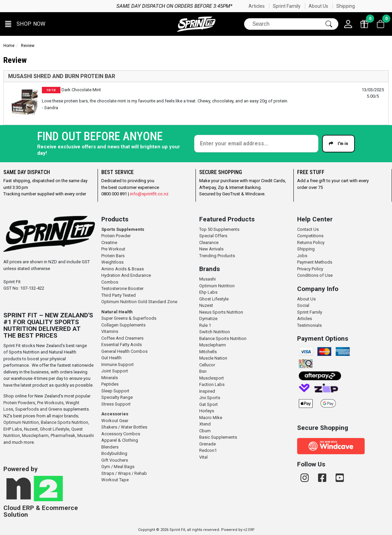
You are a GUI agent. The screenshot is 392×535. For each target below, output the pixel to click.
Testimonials (309, 325)
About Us (318, 6)
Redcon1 (208, 450)
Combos (110, 282)
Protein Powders (19, 403)
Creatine (109, 242)
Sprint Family (287, 6)
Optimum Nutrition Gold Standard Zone (139, 302)
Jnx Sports (210, 398)
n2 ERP (249, 530)
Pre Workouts (50, 403)
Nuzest (31, 429)
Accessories (115, 414)
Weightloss (112, 262)
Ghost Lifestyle (55, 429)
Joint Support (115, 371)
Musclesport (212, 378)
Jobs (302, 256)
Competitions (310, 236)
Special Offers (213, 236)
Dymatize (208, 319)
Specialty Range (117, 397)
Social (303, 305)
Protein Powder (116, 236)
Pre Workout (113, 249)
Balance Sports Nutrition (64, 422)
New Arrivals (211, 249)
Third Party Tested (119, 295)
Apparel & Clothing (120, 440)
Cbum (205, 431)
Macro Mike (211, 418)
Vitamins (110, 331)
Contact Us (308, 229)
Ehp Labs (208, 292)
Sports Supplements (123, 229)
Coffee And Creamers (122, 338)
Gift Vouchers (115, 460)
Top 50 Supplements (219, 229)
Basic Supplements (218, 437)
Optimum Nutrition (21, 422)
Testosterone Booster (122, 288)
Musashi (86, 435)
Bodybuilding (114, 453)
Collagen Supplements (123, 325)
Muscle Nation (213, 358)
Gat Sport (208, 404)
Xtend (205, 424)
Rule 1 (205, 325)
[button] (25, 24)
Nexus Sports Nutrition (221, 312)
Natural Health (117, 312)
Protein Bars (113, 256)
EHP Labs (13, 429)
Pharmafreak (63, 435)
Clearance (209, 242)
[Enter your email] (256, 144)
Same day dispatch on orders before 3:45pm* (242, 6)
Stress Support (116, 404)
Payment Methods (315, 262)
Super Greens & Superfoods (129, 318)
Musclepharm (35, 435)
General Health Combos (124, 351)
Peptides (110, 384)
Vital (203, 457)
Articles (257, 6)
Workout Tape (115, 480)
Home (9, 46)
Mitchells (208, 352)
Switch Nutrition (215, 332)
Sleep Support (115, 391)
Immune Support (117, 364)
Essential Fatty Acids (122, 345)
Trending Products (217, 256)
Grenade (207, 444)
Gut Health (111, 358)
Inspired (207, 391)
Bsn (203, 371)
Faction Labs (212, 384)
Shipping (346, 6)
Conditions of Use (315, 275)
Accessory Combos (121, 434)
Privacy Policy (310, 269)
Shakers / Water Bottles (124, 427)
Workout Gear (115, 421)
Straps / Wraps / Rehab (124, 473)
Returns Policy (311, 242)
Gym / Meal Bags (118, 467)
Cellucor (207, 365)
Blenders (110, 447)
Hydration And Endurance (126, 275)
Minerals (110, 378)
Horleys (207, 411)
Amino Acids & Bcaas (123, 269)
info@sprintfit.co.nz (149, 194)
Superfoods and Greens (39, 409)
